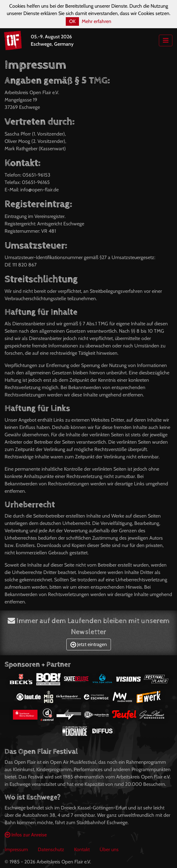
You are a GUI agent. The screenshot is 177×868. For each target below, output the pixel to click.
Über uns (109, 849)
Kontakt (82, 849)
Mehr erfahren (96, 21)
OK (72, 21)
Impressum (16, 849)
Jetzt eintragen (89, 644)
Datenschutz (51, 849)
